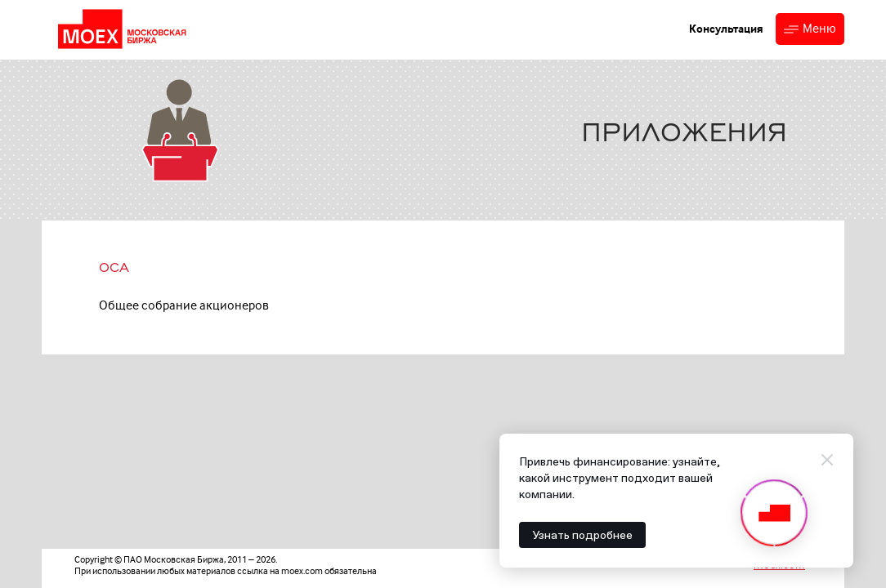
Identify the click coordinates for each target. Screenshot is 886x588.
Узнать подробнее (582, 535)
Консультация (726, 29)
